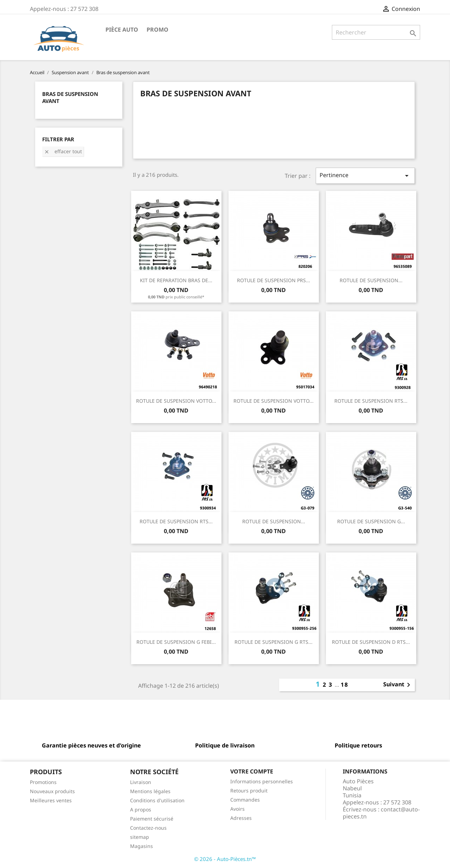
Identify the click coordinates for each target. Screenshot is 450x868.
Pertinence (365, 176)
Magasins (142, 846)
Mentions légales (150, 791)
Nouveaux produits (52, 791)
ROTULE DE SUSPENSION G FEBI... (176, 642)
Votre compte (252, 771)
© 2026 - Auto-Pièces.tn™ (225, 859)
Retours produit (249, 791)
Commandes (245, 800)
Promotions (43, 782)
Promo (157, 30)
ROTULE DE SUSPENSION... (371, 280)
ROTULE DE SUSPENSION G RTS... (274, 642)
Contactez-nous (148, 828)
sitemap (140, 837)
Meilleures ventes (51, 800)
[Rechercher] (376, 32)
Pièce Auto (122, 30)
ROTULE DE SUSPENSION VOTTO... (176, 401)
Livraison (141, 782)
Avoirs (237, 809)
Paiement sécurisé (152, 819)
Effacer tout (63, 151)
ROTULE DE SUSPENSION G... (371, 521)
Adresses (241, 818)
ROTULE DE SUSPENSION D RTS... (371, 642)
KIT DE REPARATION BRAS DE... (176, 280)
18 (345, 685)
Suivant (398, 685)
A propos (141, 809)
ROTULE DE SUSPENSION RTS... (371, 401)
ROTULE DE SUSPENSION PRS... (274, 280)
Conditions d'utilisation (157, 800)
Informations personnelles (262, 781)
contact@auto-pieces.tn (381, 813)
